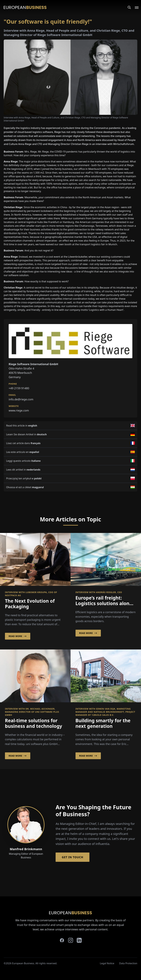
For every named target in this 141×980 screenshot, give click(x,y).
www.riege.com (19, 410)
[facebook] (62, 940)
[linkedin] (79, 940)
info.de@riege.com (21, 399)
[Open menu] (135, 7)
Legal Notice (107, 963)
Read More (18, 636)
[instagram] (71, 940)
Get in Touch (73, 857)
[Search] (129, 7)
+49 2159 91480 (19, 388)
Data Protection (128, 963)
